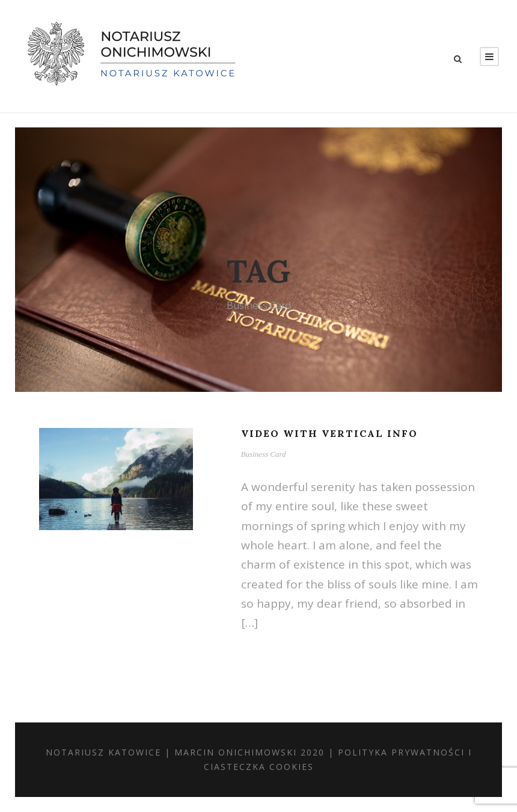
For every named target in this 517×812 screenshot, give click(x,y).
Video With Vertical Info (329, 433)
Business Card (264, 454)
